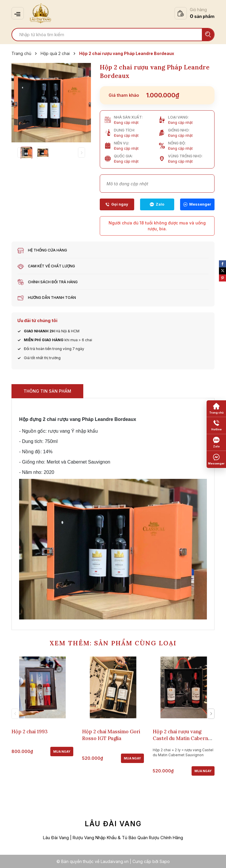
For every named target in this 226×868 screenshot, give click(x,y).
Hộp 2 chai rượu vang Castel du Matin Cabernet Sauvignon (183, 738)
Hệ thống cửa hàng (48, 250)
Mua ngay (62, 751)
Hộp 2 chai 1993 (30, 731)
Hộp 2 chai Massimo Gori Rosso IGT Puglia (111, 735)
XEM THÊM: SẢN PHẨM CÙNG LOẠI (113, 643)
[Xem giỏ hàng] (195, 13)
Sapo (165, 861)
